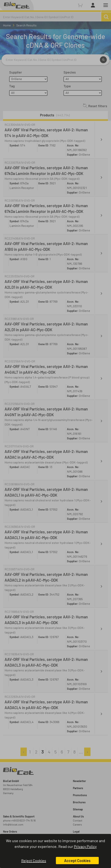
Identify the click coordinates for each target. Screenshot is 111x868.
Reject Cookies (34, 861)
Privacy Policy (85, 846)
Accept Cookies (77, 861)
